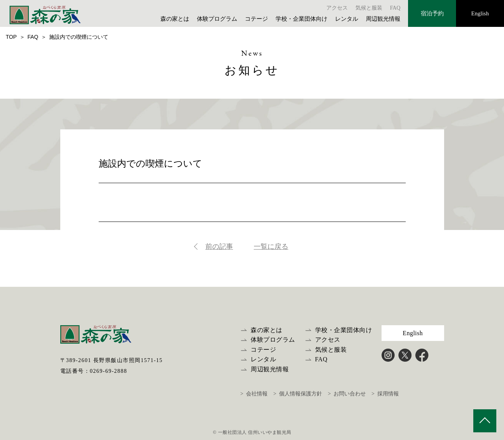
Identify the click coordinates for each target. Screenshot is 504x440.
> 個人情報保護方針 (298, 394)
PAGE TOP (485, 421)
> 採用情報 (385, 394)
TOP (11, 37)
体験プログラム (217, 19)
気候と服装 (369, 8)
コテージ (256, 19)
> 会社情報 (254, 394)
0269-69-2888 (108, 371)
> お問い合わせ (347, 394)
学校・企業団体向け (302, 19)
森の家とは (175, 19)
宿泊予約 (432, 13)
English (480, 13)
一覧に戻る (271, 246)
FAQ (395, 8)
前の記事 (219, 246)
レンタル (347, 19)
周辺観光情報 (383, 19)
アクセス (337, 8)
